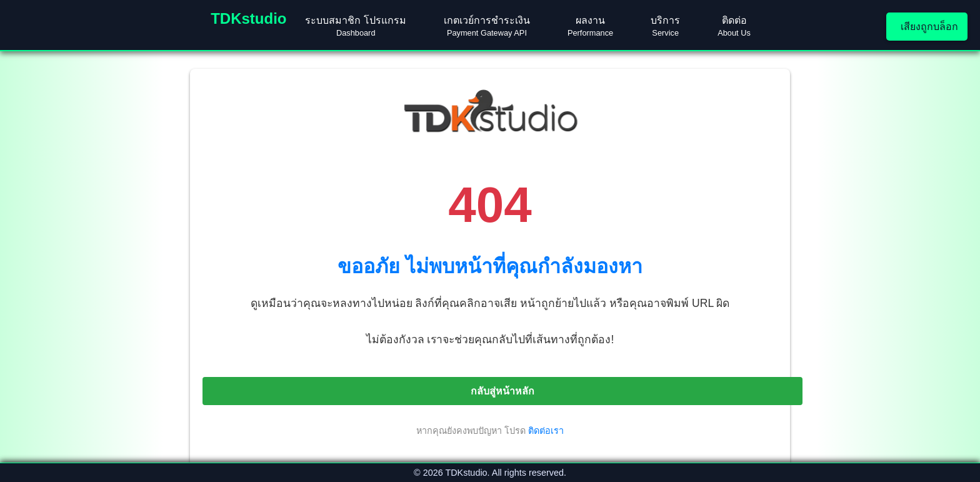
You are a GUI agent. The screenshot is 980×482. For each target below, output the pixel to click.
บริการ (665, 26)
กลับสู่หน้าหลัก (502, 391)
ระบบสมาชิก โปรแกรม (355, 26)
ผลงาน (590, 26)
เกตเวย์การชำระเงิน (487, 26)
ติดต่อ (734, 26)
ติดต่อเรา (546, 431)
